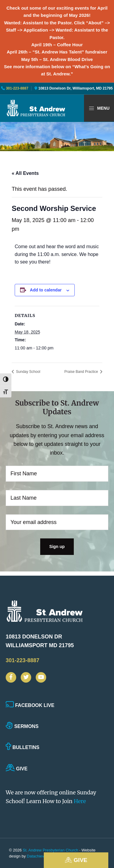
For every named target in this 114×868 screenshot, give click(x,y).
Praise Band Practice (82, 372)
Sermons (22, 726)
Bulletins (22, 747)
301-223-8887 (16, 88)
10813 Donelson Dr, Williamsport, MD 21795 (76, 88)
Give (76, 860)
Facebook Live (30, 705)
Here (80, 801)
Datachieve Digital (42, 856)
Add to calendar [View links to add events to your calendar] (46, 290)
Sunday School (28, 372)
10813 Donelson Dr (45, 642)
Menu (99, 108)
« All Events (25, 173)
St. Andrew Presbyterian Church (51, 850)
